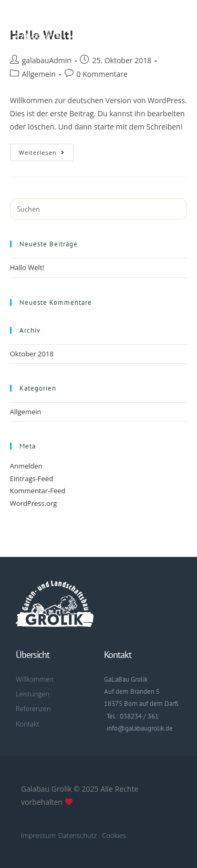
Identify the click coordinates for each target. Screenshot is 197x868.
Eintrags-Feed (32, 478)
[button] (178, 33)
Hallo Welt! (27, 267)
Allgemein (39, 74)
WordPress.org (34, 503)
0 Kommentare (102, 74)
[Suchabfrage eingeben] (99, 209)
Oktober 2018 (32, 354)
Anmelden (26, 466)
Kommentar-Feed (38, 491)
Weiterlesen (46, 150)
